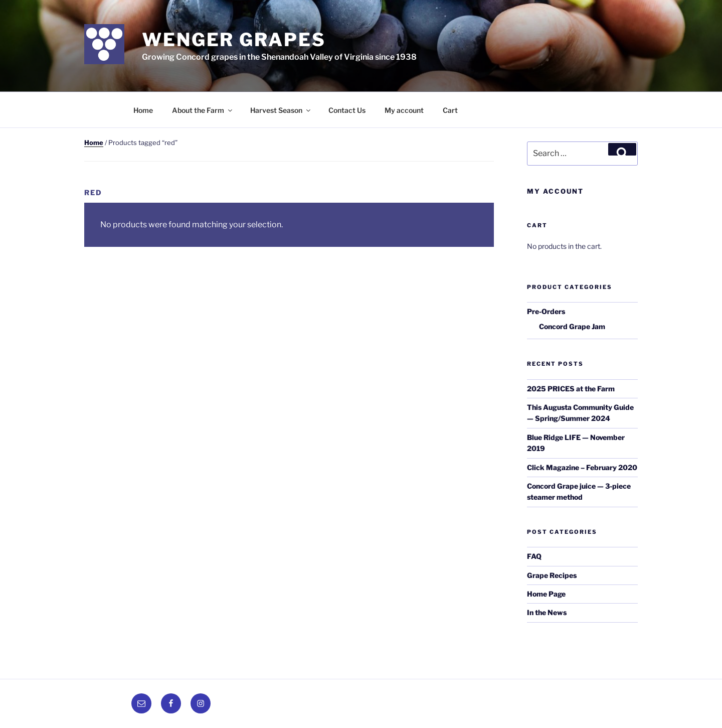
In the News (547, 612)
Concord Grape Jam (572, 326)
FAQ (534, 556)
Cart (450, 110)
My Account (555, 191)
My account (404, 110)
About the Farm (203, 110)
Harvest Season (281, 110)
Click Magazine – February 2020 (582, 467)
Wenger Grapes (234, 40)
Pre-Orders (546, 311)
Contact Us (347, 110)
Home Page (546, 594)
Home (143, 110)
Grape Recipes (552, 575)
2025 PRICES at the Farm (571, 389)
